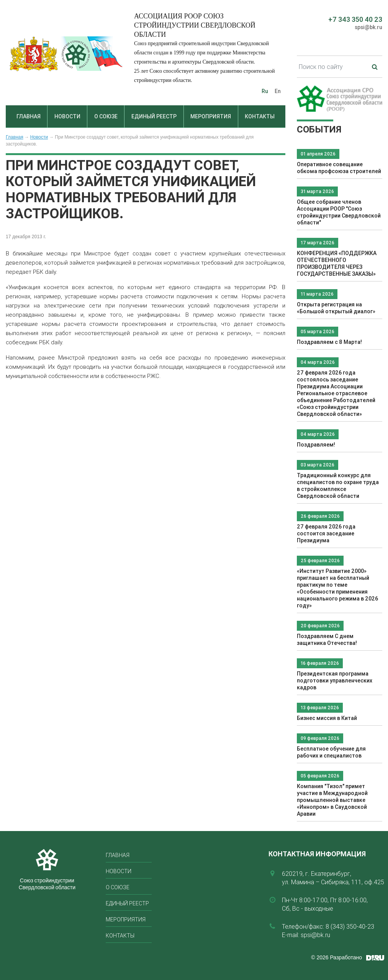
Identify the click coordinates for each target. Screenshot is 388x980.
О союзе (106, 116)
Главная (29, 116)
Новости (67, 116)
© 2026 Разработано (336, 957)
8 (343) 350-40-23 (350, 926)
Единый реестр (154, 116)
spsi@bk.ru (368, 27)
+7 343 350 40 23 (355, 19)
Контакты (260, 116)
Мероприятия (211, 116)
